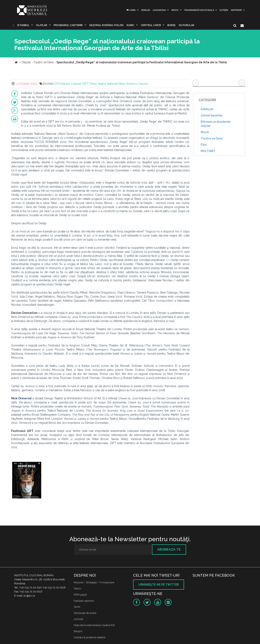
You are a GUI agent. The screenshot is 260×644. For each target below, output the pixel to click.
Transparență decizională (199, 10)
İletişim (224, 10)
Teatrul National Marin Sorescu (117, 84)
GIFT (85, 84)
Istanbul (23, 25)
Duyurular (187, 25)
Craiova (143, 84)
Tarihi (77, 607)
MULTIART (208, 151)
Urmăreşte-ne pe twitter (159, 585)
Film (204, 145)
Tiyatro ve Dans (212, 138)
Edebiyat (207, 109)
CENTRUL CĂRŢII (151, 25)
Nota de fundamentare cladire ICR (94, 625)
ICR (56, 84)
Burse (171, 25)
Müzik (205, 132)
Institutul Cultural (70, 84)
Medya (175, 10)
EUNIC (131, 25)
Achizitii (79, 619)
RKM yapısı (80, 595)
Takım (77, 589)
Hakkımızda (159, 10)
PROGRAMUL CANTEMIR (68, 25)
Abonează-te (169, 549)
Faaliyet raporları (84, 601)
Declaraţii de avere (85, 613)
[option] (27, 481)
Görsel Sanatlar (212, 115)
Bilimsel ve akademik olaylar (216, 124)
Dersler (146, 10)
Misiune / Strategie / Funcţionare (94, 582)
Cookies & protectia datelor (90, 637)
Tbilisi (93, 84)
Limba (131, 10)
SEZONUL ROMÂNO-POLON (106, 25)
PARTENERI (236, 10)
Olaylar (42, 25)
